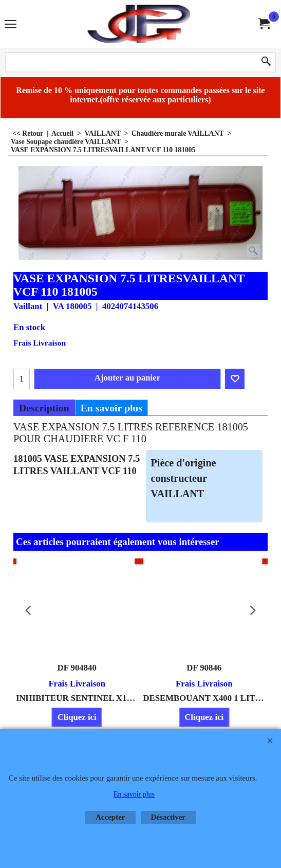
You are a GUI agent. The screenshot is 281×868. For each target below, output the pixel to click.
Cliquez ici (77, 717)
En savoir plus (111, 408)
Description (44, 408)
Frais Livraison (40, 343)
